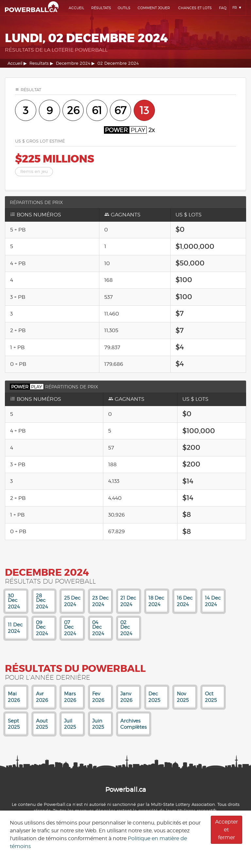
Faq (223, 8)
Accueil (76, 8)
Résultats (101, 8)
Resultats (39, 63)
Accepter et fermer (226, 830)
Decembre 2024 (73, 63)
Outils (124, 8)
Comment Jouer (154, 8)
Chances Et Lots (195, 8)
